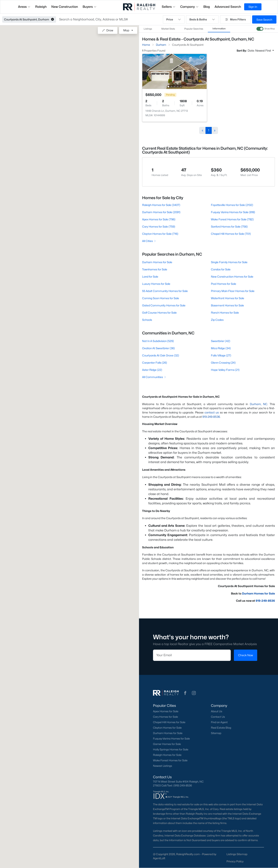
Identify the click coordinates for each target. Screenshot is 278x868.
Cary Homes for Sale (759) (159, 226)
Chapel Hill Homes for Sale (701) (231, 234)
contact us (212, 412)
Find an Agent (219, 722)
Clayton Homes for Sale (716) (160, 234)
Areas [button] (24, 7)
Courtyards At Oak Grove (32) (161, 355)
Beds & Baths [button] (202, 19)
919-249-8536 (211, 417)
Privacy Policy (235, 861)
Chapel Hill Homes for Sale (169, 722)
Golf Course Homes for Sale (159, 313)
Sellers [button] (169, 7)
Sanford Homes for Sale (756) (229, 226)
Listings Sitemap (237, 854)
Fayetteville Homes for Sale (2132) (232, 205)
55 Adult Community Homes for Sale (165, 291)
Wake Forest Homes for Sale (170, 760)
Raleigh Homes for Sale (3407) (161, 205)
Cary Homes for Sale (165, 717)
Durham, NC (259, 404)
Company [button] (189, 7)
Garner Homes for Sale (167, 744)
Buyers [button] (90, 7)
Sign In (253, 7)
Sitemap (216, 733)
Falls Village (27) (221, 355)
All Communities (154, 377)
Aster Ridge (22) (152, 370)
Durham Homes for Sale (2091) (161, 212)
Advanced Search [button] (228, 7)
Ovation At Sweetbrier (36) (158, 348)
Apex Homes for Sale (166, 711)
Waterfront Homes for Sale (228, 298)
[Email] (192, 655)
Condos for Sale (221, 269)
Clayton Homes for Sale (167, 728)
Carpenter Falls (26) (155, 363)
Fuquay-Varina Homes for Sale (171, 739)
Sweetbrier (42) (221, 341)
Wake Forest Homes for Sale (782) (232, 219)
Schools (147, 320)
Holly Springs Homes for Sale (171, 749)
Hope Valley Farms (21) (225, 370)
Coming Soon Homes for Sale (161, 298)
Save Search (264, 20)
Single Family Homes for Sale (229, 262)
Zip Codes (217, 320)
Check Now (246, 655)
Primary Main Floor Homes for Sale (233, 291)
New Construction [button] (65, 7)
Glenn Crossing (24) (223, 363)
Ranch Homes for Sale (225, 313)
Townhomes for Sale (155, 269)
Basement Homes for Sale (227, 305)
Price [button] (174, 19)
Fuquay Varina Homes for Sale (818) (233, 212)
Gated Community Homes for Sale (164, 305)
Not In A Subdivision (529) (158, 341)
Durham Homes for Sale (157, 262)
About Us (217, 711)
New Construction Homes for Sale (232, 277)
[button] (52, 19)
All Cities (149, 241)
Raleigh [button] (41, 7)
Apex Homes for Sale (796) (159, 219)
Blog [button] (207, 7)
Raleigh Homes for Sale (167, 755)
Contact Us (218, 717)
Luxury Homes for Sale (156, 284)
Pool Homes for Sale (224, 284)
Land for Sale (150, 277)
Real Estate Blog (221, 728)
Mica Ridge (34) (221, 348)
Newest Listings (163, 766)
